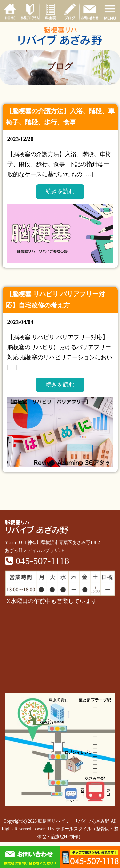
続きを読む (60, 191)
